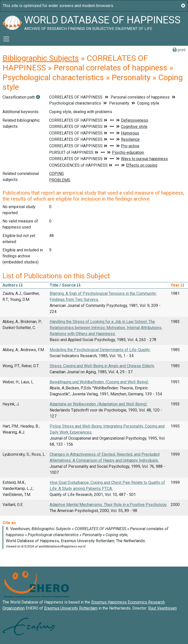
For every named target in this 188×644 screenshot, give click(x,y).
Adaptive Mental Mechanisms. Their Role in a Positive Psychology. (108, 505)
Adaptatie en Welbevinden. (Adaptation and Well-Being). (99, 404)
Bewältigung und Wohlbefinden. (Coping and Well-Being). (99, 382)
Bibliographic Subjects (41, 58)
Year (177, 285)
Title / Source (65, 285)
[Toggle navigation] (6, 39)
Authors (12, 285)
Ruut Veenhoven (162, 608)
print (179, 50)
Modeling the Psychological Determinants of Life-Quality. (100, 350)
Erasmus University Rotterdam (71, 608)
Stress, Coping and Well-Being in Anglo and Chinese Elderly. (102, 366)
